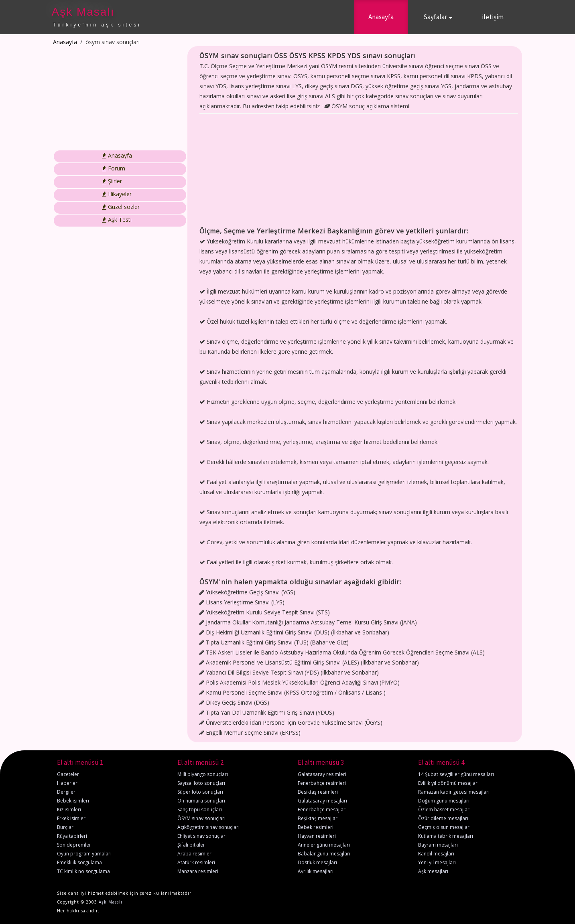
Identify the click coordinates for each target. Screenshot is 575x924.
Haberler (67, 783)
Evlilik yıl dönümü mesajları (448, 783)
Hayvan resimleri (317, 836)
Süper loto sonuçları (200, 792)
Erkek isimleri (72, 818)
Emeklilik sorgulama (79, 862)
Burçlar (65, 827)
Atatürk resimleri (196, 862)
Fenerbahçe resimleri (322, 783)
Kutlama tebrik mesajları (446, 836)
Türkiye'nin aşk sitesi (97, 25)
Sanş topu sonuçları (200, 810)
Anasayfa (381, 17)
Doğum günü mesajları (444, 801)
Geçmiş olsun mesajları (444, 827)
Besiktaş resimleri (318, 792)
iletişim (493, 17)
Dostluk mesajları (317, 862)
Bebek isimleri (73, 801)
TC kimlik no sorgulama (83, 871)
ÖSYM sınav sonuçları (201, 818)
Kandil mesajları (436, 854)
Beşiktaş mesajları (318, 818)
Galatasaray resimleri (322, 774)
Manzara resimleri (198, 871)
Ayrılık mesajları (316, 871)
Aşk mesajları (433, 871)
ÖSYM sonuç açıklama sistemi (367, 106)
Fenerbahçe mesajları (322, 810)
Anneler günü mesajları (324, 845)
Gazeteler (68, 774)
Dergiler (66, 792)
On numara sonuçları (201, 801)
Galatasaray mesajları (322, 801)
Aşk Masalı (83, 12)
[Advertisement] (114, 98)
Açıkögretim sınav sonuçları (208, 827)
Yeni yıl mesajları (437, 862)
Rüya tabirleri (72, 836)
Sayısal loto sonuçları (201, 783)
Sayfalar (438, 17)
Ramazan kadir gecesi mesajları (454, 792)
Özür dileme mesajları (443, 818)
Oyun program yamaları (84, 854)
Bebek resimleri (316, 827)
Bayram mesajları (438, 845)
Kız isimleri (69, 810)
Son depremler (74, 845)
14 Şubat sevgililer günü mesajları (456, 774)
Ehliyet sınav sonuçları (202, 836)
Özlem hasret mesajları (444, 810)
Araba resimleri (195, 854)
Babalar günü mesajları (324, 854)
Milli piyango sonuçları (203, 774)
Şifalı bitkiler (191, 845)
